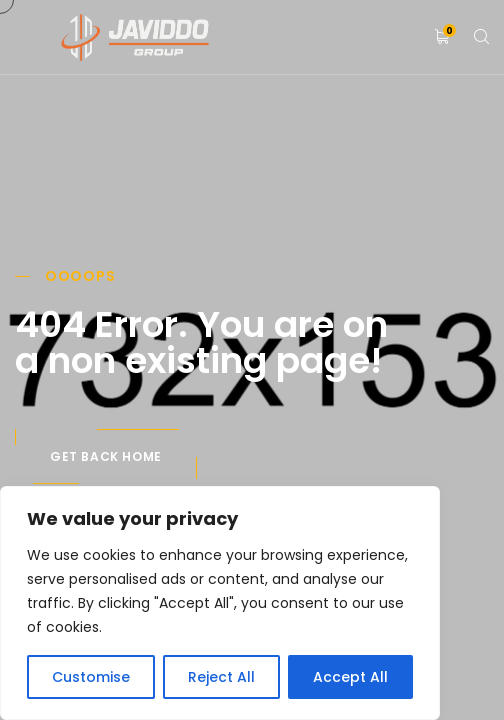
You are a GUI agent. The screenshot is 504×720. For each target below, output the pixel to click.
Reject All (221, 677)
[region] (220, 603)
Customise (91, 677)
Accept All (350, 677)
